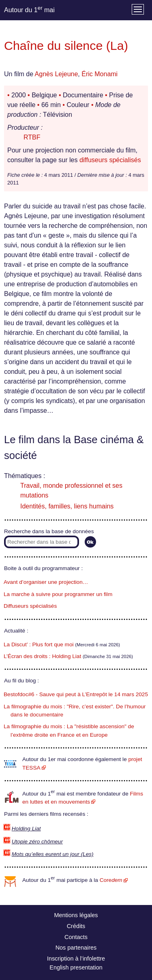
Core (111, 880)
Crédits (76, 926)
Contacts (76, 937)
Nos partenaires (76, 948)
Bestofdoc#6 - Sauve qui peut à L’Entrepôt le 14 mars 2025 (76, 694)
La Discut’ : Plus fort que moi (39, 644)
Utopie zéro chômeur (37, 842)
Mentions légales (76, 915)
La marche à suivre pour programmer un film (58, 594)
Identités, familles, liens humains (67, 506)
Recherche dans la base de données (49, 531)
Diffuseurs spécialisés (30, 606)
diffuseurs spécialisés (110, 160)
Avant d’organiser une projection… (46, 582)
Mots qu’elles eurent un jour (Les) (53, 854)
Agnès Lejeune (57, 74)
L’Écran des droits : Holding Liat (42, 656)
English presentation (76, 967)
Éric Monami (100, 74)
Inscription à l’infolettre (76, 959)
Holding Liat (26, 829)
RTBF (32, 137)
